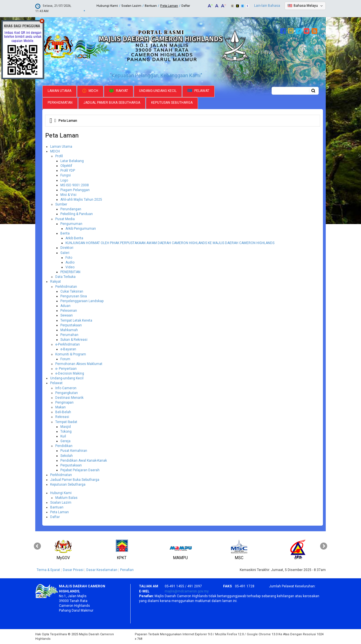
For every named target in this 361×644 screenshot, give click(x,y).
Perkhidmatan (60, 103)
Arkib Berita (74, 238)
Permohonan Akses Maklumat (79, 364)
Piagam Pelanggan (75, 190)
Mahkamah (69, 330)
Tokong (66, 431)
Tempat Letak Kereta (76, 320)
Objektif (66, 166)
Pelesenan (69, 311)
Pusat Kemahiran (74, 451)
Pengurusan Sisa (74, 296)
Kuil (63, 436)
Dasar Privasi (73, 570)
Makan (60, 407)
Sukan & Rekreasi (74, 340)
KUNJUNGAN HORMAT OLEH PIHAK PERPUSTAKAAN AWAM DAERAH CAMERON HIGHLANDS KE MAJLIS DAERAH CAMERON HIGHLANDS (170, 243)
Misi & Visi (68, 195)
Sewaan (67, 315)
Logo (64, 180)
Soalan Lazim (131, 6)
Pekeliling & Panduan (77, 214)
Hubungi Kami (107, 6)
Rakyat (119, 91)
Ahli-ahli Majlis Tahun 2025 (81, 200)
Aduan (65, 306)
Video (70, 267)
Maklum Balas (66, 498)
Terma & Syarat (48, 570)
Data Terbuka (65, 277)
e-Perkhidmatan (68, 344)
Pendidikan (64, 446)
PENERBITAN (70, 272)
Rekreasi (62, 417)
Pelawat (198, 91)
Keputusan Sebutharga (172, 103)
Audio (70, 262)
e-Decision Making (70, 373)
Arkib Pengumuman (81, 229)
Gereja (65, 441)
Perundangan (71, 209)
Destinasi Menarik (69, 398)
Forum (65, 359)
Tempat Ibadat (66, 422)
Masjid (66, 427)
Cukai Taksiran (72, 291)
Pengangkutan (67, 393)
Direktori (67, 248)
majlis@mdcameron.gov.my (187, 591)
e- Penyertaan (66, 369)
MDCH (90, 91)
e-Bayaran (68, 349)
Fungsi (66, 175)
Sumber (61, 204)
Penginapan (64, 402)
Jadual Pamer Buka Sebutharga (112, 103)
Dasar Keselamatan (102, 570)
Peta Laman (169, 6)
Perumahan (69, 335)
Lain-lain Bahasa (267, 6)
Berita (65, 233)
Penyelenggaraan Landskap (82, 301)
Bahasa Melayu (306, 6)
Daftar (186, 6)
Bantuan (151, 6)
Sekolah (67, 456)
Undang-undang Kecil (158, 91)
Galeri (65, 253)
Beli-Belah (63, 412)
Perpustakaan (71, 325)
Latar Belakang (72, 161)
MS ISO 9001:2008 (75, 185)
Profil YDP (68, 171)
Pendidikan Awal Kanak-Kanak (84, 461)
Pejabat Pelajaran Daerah (80, 470)
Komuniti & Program (71, 354)
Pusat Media (65, 219)
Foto (69, 258)
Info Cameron (66, 388)
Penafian (127, 570)
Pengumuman (71, 224)
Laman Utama (60, 91)
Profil (59, 156)
